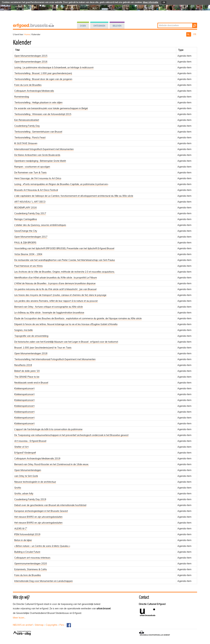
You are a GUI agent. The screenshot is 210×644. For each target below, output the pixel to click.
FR (195, 34)
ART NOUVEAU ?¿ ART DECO (30, 202)
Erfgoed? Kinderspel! (25, 453)
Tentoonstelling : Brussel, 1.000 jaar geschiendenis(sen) (43, 73)
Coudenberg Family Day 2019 (30, 499)
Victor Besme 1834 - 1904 (28, 254)
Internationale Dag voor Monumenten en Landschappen (44, 581)
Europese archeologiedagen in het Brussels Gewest (41, 511)
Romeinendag (22, 97)
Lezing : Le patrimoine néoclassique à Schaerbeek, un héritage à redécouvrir (54, 68)
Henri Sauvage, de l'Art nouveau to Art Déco (38, 178)
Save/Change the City (26, 231)
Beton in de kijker (23, 540)
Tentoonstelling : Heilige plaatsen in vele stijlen (38, 103)
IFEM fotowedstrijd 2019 (27, 534)
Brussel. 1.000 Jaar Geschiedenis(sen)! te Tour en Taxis (43, 348)
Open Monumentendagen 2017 (31, 237)
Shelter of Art (21, 447)
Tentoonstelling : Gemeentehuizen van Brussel (38, 132)
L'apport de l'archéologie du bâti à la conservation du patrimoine (48, 429)
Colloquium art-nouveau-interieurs (32, 558)
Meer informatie (151, 2)
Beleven (117, 26)
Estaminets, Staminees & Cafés (31, 569)
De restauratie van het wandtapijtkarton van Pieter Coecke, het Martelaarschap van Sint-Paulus (65, 260)
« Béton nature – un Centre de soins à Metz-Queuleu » (42, 546)
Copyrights (52, 625)
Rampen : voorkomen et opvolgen (32, 167)
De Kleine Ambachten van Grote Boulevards (37, 155)
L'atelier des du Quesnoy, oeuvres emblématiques (40, 225)
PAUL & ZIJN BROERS (25, 243)
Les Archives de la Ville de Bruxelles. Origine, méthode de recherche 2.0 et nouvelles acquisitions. (65, 272)
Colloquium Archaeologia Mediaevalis (34, 91)
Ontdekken (99, 26)
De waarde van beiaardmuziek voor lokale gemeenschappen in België (51, 108)
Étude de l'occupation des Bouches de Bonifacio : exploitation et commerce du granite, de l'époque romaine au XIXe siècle (78, 318)
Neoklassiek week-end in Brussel (31, 383)
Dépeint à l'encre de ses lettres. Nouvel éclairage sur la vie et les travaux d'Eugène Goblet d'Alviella (66, 324)
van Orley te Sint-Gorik (26, 476)
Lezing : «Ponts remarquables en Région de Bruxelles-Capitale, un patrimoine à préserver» (61, 184)
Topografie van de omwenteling (31, 336)
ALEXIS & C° (21, 529)
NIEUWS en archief (23, 625)
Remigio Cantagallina (26, 219)
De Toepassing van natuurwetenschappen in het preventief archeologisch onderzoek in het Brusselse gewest (71, 435)
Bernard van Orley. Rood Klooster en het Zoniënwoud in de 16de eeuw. (52, 464)
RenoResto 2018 (23, 365)
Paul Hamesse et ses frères (28, 266)
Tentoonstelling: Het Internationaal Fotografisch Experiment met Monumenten (55, 359)
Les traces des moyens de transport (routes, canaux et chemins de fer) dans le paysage (60, 295)
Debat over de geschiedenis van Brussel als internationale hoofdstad (50, 505)
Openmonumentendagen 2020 (31, 564)
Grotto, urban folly (24, 494)
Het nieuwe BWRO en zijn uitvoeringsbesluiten (38, 517)
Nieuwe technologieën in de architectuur (35, 482)
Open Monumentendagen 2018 (31, 353)
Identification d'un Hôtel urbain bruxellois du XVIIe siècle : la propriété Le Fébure (56, 278)
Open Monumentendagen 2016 (31, 62)
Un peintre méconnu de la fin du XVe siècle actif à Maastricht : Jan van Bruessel (55, 289)
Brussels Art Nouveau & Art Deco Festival (36, 190)
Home (27, 34)
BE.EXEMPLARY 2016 (26, 208)
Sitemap (39, 625)
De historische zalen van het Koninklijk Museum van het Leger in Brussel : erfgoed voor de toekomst (66, 342)
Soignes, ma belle (24, 330)
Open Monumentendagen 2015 (31, 56)
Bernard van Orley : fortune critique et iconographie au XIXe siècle (49, 307)
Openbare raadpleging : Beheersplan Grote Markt (40, 161)
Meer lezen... (19, 618)
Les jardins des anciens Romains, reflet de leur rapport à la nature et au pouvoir (56, 301)
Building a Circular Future (27, 552)
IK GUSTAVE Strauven (26, 143)
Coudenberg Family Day (27, 126)
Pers (62, 625)
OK (164, 2)
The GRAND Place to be (27, 377)
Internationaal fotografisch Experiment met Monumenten (44, 149)
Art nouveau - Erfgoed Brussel (30, 441)
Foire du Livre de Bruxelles (28, 85)
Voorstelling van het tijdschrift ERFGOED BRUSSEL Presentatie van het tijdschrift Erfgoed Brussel (64, 248)
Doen (83, 26)
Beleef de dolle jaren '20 (27, 371)
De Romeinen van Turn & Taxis (30, 173)
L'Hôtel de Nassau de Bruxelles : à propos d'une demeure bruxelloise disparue (55, 283)
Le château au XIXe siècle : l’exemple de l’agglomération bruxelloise (49, 313)
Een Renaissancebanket (27, 120)
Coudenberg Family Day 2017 (30, 213)
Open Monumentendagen (28, 470)
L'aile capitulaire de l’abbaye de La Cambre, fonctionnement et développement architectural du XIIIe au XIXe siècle (74, 196)
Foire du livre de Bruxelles (28, 575)
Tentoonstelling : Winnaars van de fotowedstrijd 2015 (43, 114)
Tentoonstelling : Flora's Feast (30, 138)
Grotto (18, 488)
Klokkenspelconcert (24, 388)
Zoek (158, 23)
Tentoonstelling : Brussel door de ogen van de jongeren (43, 79)
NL (189, 34)
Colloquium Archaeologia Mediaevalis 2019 (37, 459)
